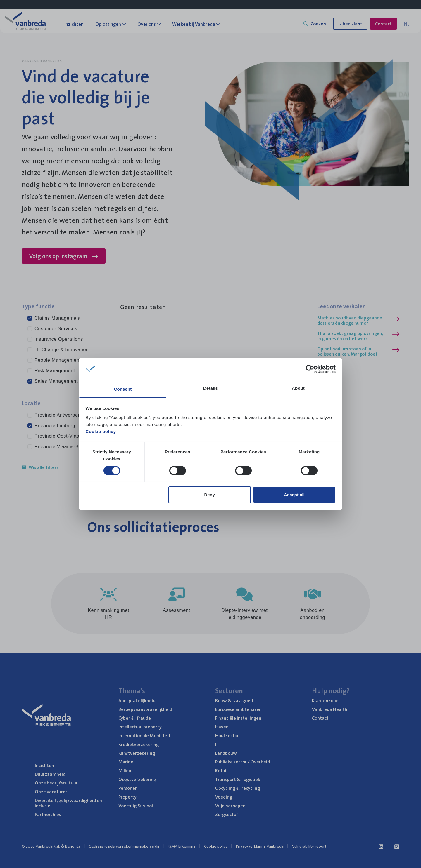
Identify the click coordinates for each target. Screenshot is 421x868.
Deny (209, 495)
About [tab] (298, 388)
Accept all (294, 495)
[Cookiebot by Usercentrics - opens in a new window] (310, 369)
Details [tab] (210, 388)
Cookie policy (101, 431)
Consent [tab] (123, 389)
